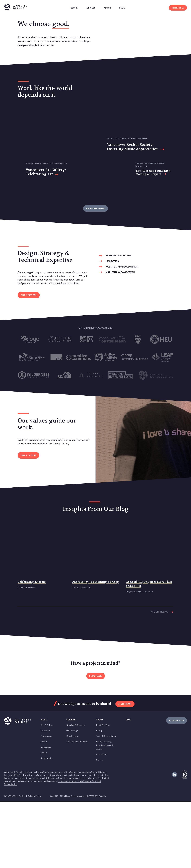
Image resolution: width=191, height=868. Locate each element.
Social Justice (47, 824)
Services (91, 8)
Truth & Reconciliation (106, 803)
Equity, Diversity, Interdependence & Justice (105, 812)
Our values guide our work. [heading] (47, 506)
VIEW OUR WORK (95, 291)
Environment (46, 803)
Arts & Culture (47, 791)
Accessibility (102, 821)
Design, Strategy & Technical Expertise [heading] (45, 339)
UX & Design (112, 343)
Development (72, 803)
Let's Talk (96, 742)
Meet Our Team (103, 791)
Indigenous (46, 813)
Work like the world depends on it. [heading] (45, 148)
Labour (44, 819)
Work (74, 8)
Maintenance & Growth (120, 354)
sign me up (125, 770)
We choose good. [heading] (43, 52)
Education (45, 797)
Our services (29, 377)
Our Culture (28, 537)
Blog (122, 8)
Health (44, 808)
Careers (100, 826)
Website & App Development (122, 349)
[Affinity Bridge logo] (16, 8)
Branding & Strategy (118, 338)
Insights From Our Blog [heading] (96, 591)
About (107, 8)
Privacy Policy (35, 862)
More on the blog (159, 678)
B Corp (99, 797)
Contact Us (178, 8)
